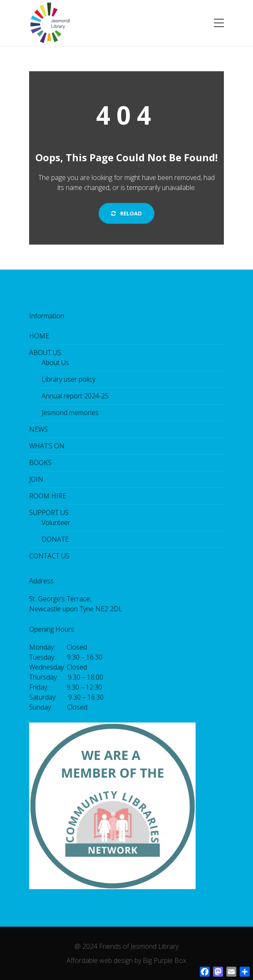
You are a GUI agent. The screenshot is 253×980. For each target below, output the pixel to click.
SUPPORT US (49, 512)
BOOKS (40, 462)
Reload (126, 213)
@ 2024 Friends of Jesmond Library (126, 946)
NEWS (38, 429)
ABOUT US (45, 352)
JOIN (36, 479)
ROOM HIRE (48, 496)
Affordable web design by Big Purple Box (126, 960)
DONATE (55, 539)
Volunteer (56, 522)
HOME (39, 336)
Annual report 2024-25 (75, 396)
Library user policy (68, 379)
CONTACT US (49, 556)
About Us (55, 362)
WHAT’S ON (47, 446)
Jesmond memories (70, 412)
